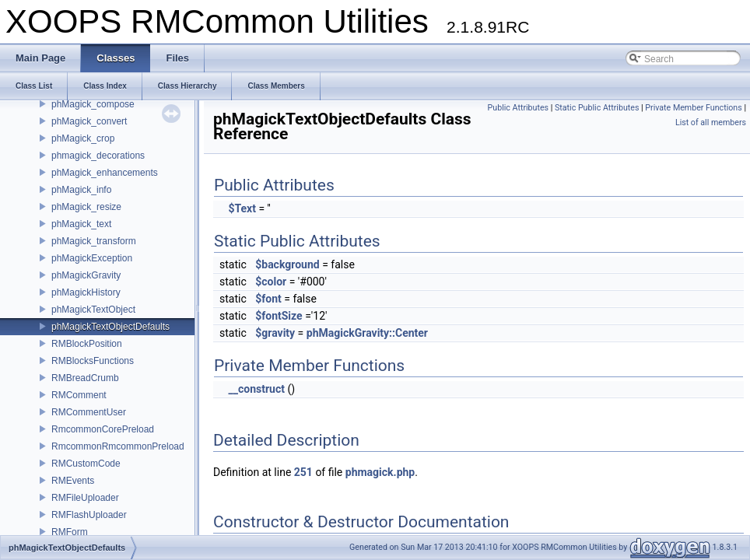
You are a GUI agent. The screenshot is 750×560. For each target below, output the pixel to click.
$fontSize (279, 316)
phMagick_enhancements (105, 173)
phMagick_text (81, 224)
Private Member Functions (693, 108)
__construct (256, 389)
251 (303, 472)
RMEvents (73, 481)
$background (287, 264)
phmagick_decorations (98, 156)
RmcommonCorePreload (103, 429)
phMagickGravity (86, 275)
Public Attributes (519, 108)
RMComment (79, 395)
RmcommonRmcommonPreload (118, 446)
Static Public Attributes (597, 108)
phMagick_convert (89, 121)
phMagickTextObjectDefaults (110, 327)
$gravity (275, 333)
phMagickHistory (86, 292)
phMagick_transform (94, 241)
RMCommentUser (89, 412)
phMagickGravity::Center (367, 333)
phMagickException (92, 258)
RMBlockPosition (87, 344)
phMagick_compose (93, 104)
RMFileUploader (85, 498)
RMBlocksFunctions (93, 361)
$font (268, 299)
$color (271, 282)
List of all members (711, 122)
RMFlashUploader (89, 515)
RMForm (70, 532)
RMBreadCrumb (85, 378)
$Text (242, 208)
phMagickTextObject (93, 310)
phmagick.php (380, 472)
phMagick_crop (83, 138)
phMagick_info (81, 190)
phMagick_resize (86, 207)
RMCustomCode (86, 464)
